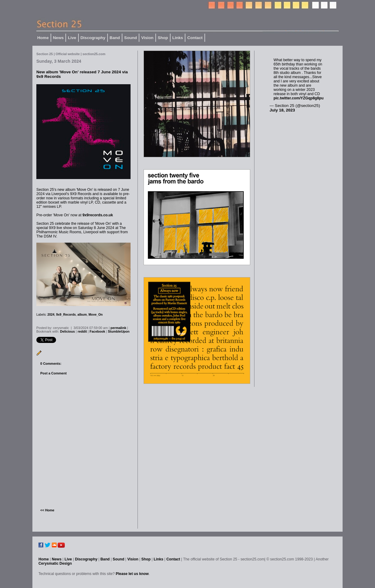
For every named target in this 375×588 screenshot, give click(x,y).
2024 (51, 315)
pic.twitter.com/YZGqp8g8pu (299, 98)
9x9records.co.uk (98, 215)
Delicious (67, 331)
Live (72, 38)
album (82, 315)
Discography (93, 38)
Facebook (97, 331)
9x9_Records (66, 315)
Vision (147, 38)
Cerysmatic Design (55, 563)
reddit (82, 331)
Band (115, 38)
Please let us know (132, 574)
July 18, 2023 (282, 110)
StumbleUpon (119, 331)
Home (43, 38)
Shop (163, 38)
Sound (131, 38)
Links (178, 38)
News (58, 38)
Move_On (96, 315)
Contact (195, 38)
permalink (118, 328)
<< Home (47, 510)
